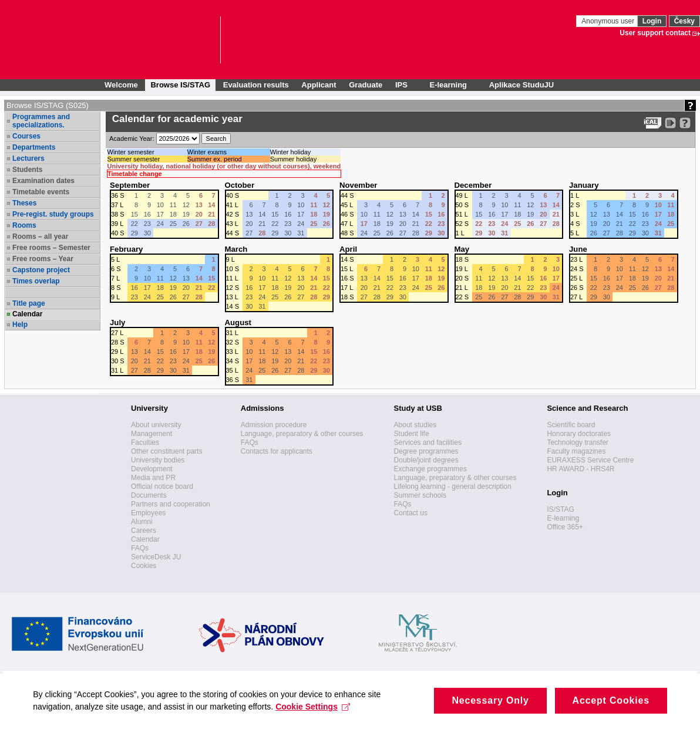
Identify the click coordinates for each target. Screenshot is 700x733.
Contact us (411, 513)
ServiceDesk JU (156, 557)
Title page (29, 303)
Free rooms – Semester (51, 248)
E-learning (563, 518)
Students (27, 170)
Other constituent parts (166, 451)
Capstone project (41, 270)
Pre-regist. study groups (53, 214)
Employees (148, 513)
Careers (144, 531)
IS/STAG (560, 509)
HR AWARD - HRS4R (580, 469)
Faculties (145, 442)
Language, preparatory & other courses (302, 434)
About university (156, 425)
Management (152, 434)
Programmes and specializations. (41, 121)
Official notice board (162, 487)
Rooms (24, 225)
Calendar (27, 314)
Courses (26, 136)
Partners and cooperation (171, 504)
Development (152, 469)
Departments (34, 147)
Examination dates (43, 181)
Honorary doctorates (579, 434)
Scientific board (571, 425)
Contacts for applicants (277, 451)
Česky (684, 21)
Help (20, 325)
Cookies (144, 566)
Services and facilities (428, 442)
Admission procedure (274, 425)
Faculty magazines (576, 451)
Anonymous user (609, 21)
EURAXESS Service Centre (590, 460)
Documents (149, 495)
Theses (24, 203)
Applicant (319, 85)
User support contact (655, 33)
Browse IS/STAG (180, 85)
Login (652, 21)
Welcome (121, 85)
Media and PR (153, 478)
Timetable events (41, 192)
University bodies (158, 460)
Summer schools (420, 495)
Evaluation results (256, 85)
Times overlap (36, 281)
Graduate (366, 85)
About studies (415, 425)
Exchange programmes (430, 469)
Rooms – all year (40, 237)
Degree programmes (426, 451)
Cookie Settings (321, 721)
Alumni (142, 522)
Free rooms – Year (43, 259)
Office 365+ (565, 527)
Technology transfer (578, 442)
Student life (412, 434)
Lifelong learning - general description (453, 487)
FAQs (140, 548)
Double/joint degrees (426, 460)
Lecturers (28, 158)
